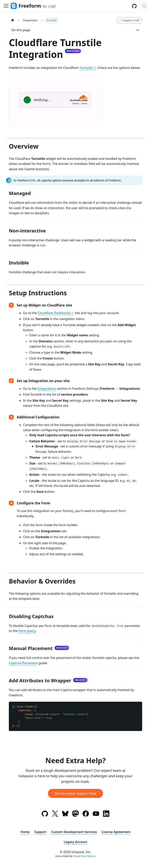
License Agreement (116, 832)
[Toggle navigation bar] (6, 6)
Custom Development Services (74, 832)
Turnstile (86, 68)
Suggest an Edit (129, 20)
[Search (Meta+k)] (144, 6)
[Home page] (13, 20)
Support (40, 832)
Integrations (47, 389)
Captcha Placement (23, 663)
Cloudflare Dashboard (54, 313)
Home (25, 832)
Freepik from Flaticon (84, 856)
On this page (21, 30)
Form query (27, 631)
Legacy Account (75, 842)
